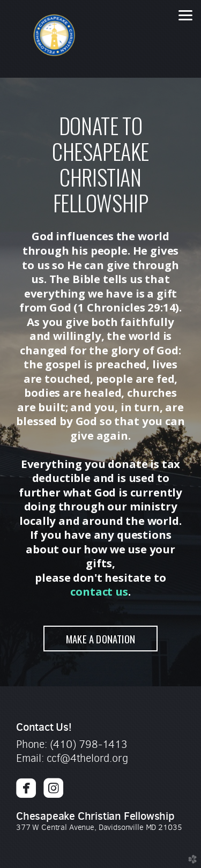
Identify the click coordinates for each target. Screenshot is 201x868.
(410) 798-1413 (89, 744)
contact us (99, 591)
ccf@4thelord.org (87, 758)
